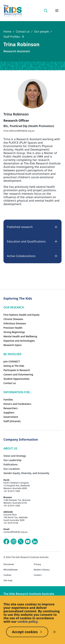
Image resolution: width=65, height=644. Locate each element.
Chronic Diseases (13, 319)
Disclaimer (9, 564)
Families (8, 400)
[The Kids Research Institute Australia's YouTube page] (28, 542)
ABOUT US (10, 448)
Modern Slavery (42, 570)
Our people (42, 31)
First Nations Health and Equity (21, 315)
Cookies (7, 575)
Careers (38, 575)
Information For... (18, 392)
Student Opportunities (16, 379)
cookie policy (28, 622)
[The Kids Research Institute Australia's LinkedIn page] (35, 542)
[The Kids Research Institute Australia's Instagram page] (14, 542)
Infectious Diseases (15, 323)
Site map (8, 580)
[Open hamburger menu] (57, 11)
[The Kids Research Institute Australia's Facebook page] (6, 542)
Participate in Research (17, 370)
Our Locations (12, 469)
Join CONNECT (12, 361)
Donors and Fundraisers (17, 404)
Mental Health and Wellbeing (20, 336)
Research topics (13, 345)
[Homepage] (13, 11)
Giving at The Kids (14, 366)
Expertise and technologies (19, 341)
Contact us (23, 31)
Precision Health (13, 328)
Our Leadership (12, 460)
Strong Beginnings (14, 332)
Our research (14, 307)
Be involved (12, 354)
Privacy (37, 564)
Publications (11, 464)
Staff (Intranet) (12, 421)
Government (11, 417)
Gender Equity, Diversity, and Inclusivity (26, 473)
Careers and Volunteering (18, 374)
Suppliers (9, 413)
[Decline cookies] (54, 632)
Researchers (11, 408)
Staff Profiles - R (14, 37)
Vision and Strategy (15, 456)
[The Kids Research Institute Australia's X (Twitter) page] (21, 542)
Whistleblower (11, 570)
